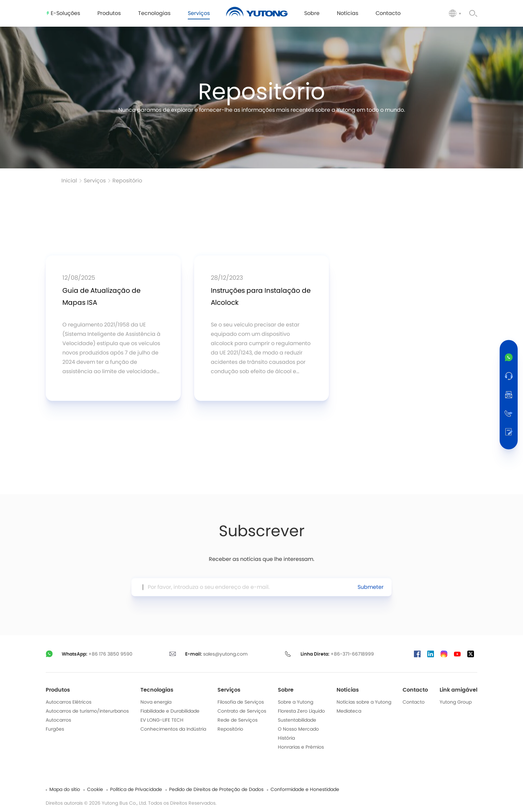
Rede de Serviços (237, 720)
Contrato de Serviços (242, 711)
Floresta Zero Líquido (301, 711)
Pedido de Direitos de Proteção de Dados (216, 790)
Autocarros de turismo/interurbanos (87, 711)
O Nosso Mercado (298, 729)
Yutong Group (456, 702)
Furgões (55, 729)
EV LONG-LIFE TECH (162, 720)
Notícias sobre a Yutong (364, 702)
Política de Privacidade (136, 790)
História (286, 738)
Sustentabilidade (297, 720)
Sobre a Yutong (296, 702)
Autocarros (58, 720)
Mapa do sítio (65, 790)
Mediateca (349, 711)
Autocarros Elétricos (69, 702)
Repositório (127, 181)
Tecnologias (157, 690)
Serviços (95, 181)
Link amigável (458, 690)
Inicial (69, 181)
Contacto (415, 690)
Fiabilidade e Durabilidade (170, 711)
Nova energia (156, 702)
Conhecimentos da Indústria (173, 729)
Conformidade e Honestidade (305, 790)
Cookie (95, 790)
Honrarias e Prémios (301, 747)
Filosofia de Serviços (241, 702)
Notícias (348, 690)
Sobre (286, 690)
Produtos (58, 690)
